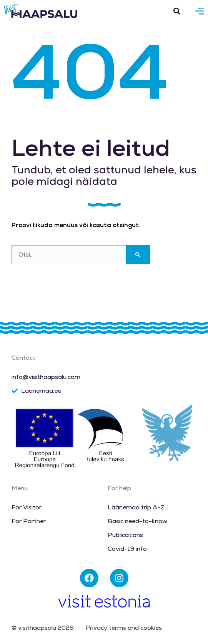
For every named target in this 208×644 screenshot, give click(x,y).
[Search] (138, 255)
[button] (177, 11)
